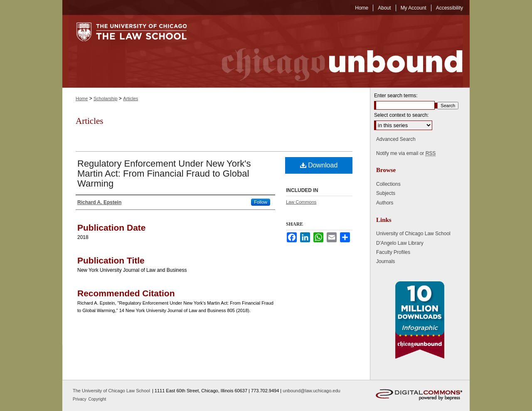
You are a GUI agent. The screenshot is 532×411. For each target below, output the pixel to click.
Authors (385, 203)
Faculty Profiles (393, 252)
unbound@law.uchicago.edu (311, 391)
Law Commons (301, 202)
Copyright (97, 399)
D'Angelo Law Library (400, 243)
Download (319, 165)
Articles (131, 98)
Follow (261, 202)
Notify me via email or (406, 153)
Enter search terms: (396, 96)
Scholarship (105, 98)
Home (82, 98)
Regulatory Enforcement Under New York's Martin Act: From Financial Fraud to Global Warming (164, 174)
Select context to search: (401, 115)
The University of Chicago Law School (111, 391)
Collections (388, 184)
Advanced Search (396, 139)
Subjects (386, 193)
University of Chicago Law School (413, 234)
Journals (385, 261)
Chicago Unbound (335, 51)
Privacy (80, 399)
